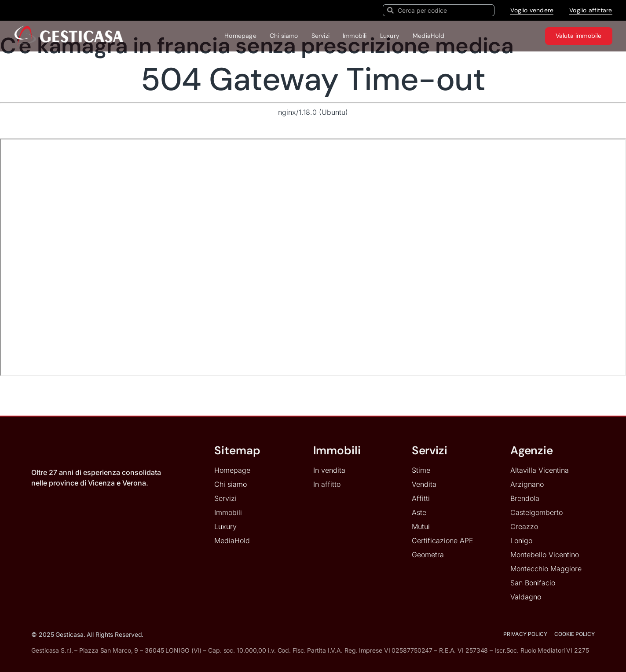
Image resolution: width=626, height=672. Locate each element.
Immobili (355, 36)
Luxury (390, 36)
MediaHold (428, 36)
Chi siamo (284, 36)
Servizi (320, 36)
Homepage (240, 36)
